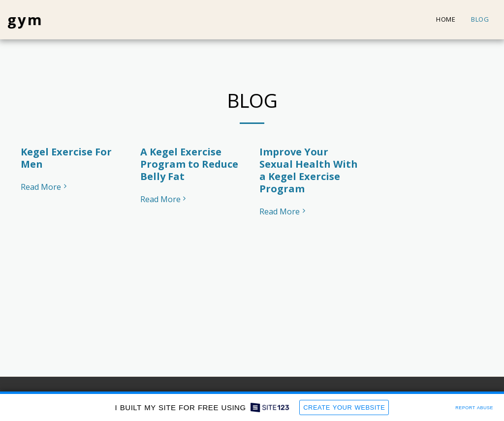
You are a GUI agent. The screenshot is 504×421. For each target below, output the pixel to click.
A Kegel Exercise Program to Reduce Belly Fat (189, 164)
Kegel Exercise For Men (66, 158)
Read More (45, 187)
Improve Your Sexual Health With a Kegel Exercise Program (309, 170)
